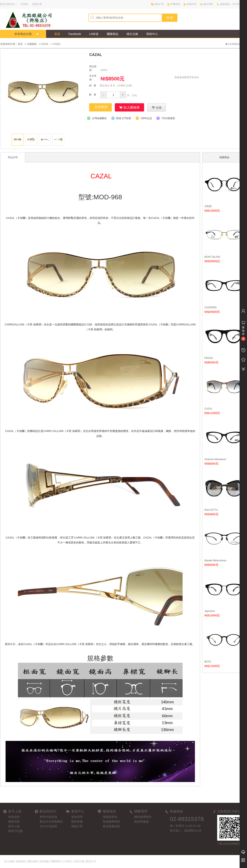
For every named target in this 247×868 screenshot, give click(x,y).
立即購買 (101, 107)
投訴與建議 (141, 821)
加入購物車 (129, 107)
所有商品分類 (23, 34)
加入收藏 (9, 861)
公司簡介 (68, 861)
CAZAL (45, 44)
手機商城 (175, 4)
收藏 (157, 107)
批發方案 (79, 861)
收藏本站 (192, 4)
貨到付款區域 (48, 817)
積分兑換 (132, 34)
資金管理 (77, 817)
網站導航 (208, 4)
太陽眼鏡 (32, 44)
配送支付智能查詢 (51, 821)
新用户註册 (15, 831)
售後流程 (14, 817)
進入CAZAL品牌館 (235, 44)
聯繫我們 (56, 861)
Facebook (75, 34)
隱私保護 (33, 861)
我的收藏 (77, 821)
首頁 (57, 34)
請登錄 (24, 4)
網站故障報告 (143, 817)
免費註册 (37, 4)
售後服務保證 (111, 821)
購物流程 (14, 821)
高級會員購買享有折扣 (187, 77)
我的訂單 (159, 4)
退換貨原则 (110, 817)
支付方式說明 (48, 826)
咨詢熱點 (44, 861)
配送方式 (91, 861)
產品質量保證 (111, 826)
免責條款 (21, 861)
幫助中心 (152, 34)
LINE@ (94, 34)
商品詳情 (13, 157)
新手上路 (14, 826)
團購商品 (113, 34)
